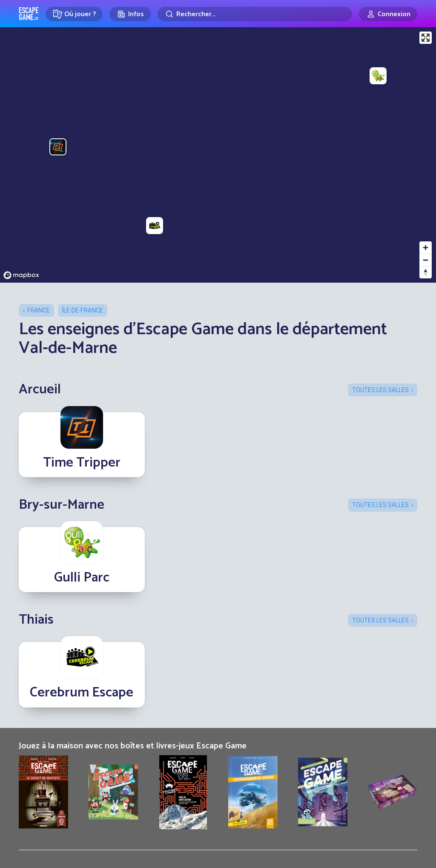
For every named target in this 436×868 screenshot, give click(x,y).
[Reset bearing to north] (426, 272)
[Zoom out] (426, 260)
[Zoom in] (426, 248)
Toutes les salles (380, 390)
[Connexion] (388, 14)
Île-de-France (83, 310)
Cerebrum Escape (82, 693)
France (39, 310)
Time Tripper (82, 463)
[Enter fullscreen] (426, 38)
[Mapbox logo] (21, 275)
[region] (218, 155)
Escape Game (29, 14)
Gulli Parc (82, 578)
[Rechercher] (255, 14)
